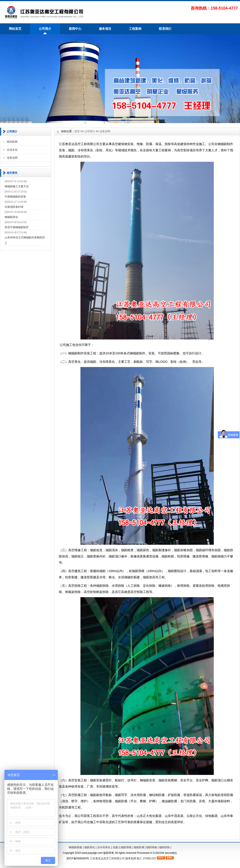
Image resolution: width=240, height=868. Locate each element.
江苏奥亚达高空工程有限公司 (107, 858)
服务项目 (105, 29)
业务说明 (12, 158)
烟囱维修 (152, 847)
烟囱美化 (90, 847)
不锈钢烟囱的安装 (15, 197)
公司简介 (45, 29)
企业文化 (12, 150)
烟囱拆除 (164, 847)
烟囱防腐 (139, 847)
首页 (77, 131)
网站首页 (15, 29)
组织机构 (12, 142)
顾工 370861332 (146, 858)
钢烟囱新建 (75, 847)
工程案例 (135, 29)
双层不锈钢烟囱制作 (17, 227)
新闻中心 (75, 29)
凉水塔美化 (104, 847)
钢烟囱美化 (11, 217)
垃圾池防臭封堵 (14, 207)
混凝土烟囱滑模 (122, 847)
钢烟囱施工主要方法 (17, 186)
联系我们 (165, 29)
